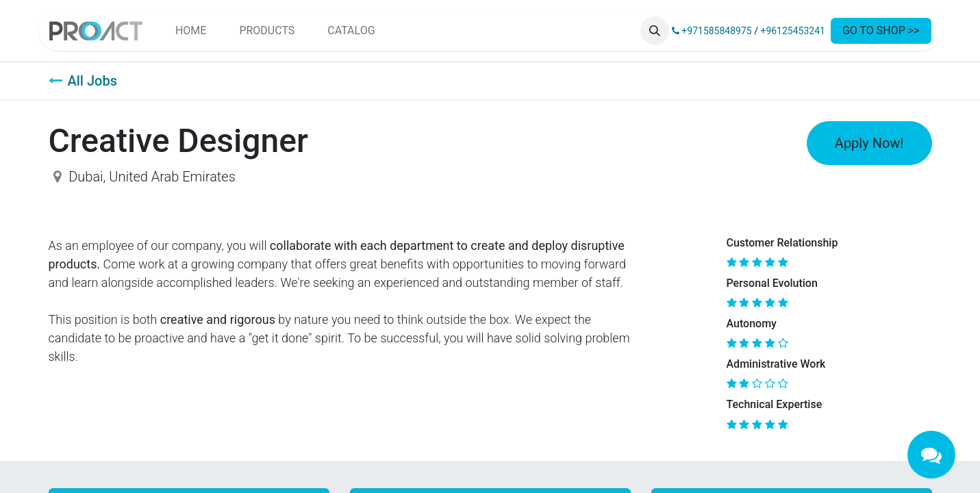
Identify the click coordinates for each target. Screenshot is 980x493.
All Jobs (83, 81)
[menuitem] (191, 31)
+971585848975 (712, 31)
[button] (655, 31)
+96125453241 (793, 31)
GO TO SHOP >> (881, 30)
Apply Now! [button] (869, 143)
